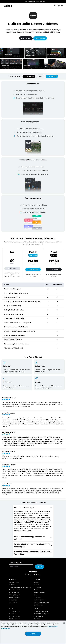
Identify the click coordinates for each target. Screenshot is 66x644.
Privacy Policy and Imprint (41, 611)
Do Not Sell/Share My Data (41, 614)
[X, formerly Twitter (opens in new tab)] (32, 575)
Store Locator (13, 600)
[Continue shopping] (15, 6)
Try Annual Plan (54, 269)
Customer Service (14, 582)
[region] (33, 632)
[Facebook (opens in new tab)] (40, 575)
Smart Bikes (12, 614)
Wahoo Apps (37, 587)
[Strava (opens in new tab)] (34, 574)
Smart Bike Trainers (14, 611)
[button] (33, 92)
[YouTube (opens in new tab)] (37, 575)
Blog (35, 595)
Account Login (13, 603)
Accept (33, 634)
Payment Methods (14, 592)
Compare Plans (29, 76)
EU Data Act (37, 619)
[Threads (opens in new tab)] (26, 574)
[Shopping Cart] (59, 6)
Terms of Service (39, 616)
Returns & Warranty (14, 597)
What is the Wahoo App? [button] (33, 508)
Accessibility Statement (40, 592)
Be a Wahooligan (38, 605)
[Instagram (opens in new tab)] (29, 574)
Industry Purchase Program (41, 603)
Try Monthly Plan (33, 269)
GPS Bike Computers (15, 619)
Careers (36, 590)
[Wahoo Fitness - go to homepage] (33, 572)
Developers (37, 597)
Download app (26, 38)
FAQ (41, 76)
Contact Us (12, 585)
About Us (36, 582)
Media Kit (36, 585)
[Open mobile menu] (62, 6)
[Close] (64, 623)
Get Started (12, 268)
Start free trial (40, 38)
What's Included (15, 76)
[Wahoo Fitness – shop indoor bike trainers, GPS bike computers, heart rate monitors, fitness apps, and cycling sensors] (8, 6)
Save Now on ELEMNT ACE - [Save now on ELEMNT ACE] (47, 1)
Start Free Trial (52, 76)
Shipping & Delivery (14, 595)
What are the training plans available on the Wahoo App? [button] (33, 545)
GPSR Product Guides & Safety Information (20, 587)
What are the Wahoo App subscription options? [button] (33, 538)
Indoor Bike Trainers (15, 616)
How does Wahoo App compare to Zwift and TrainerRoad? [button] (33, 553)
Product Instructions (15, 590)
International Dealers (40, 600)
